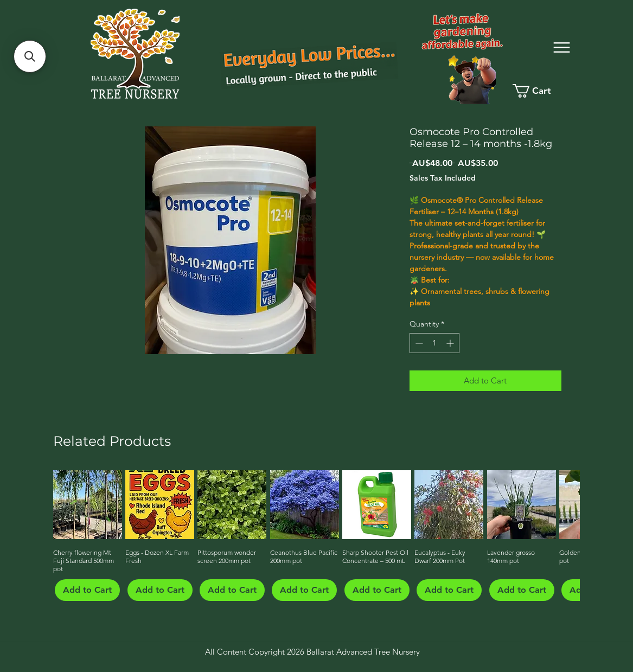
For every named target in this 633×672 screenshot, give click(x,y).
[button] (30, 56)
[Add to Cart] (87, 590)
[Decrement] (418, 343)
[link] (541, 91)
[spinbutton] (434, 343)
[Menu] (562, 47)
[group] (315, 535)
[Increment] (451, 343)
